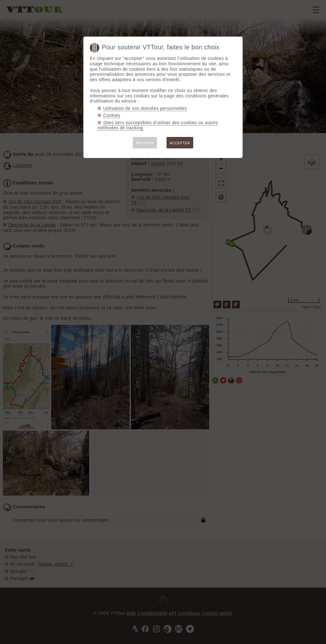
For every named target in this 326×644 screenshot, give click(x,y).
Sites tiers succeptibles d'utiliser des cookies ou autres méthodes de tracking (158, 125)
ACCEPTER (180, 143)
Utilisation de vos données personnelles (145, 108)
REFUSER (145, 143)
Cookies (112, 115)
